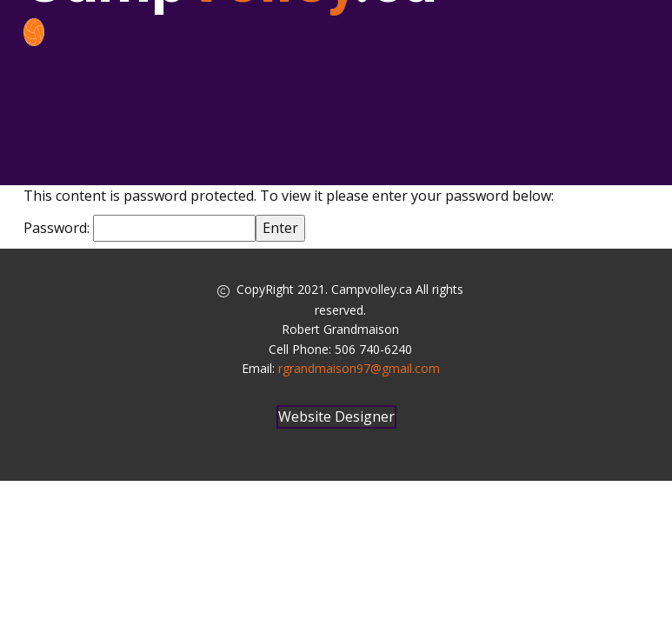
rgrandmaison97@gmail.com (359, 368)
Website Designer (336, 416)
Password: (140, 228)
